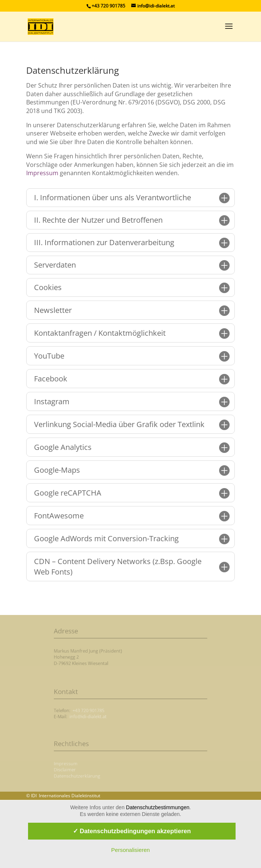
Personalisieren (130, 850)
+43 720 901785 (97, 711)
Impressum (42, 173)
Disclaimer (78, 770)
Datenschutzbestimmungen (158, 807)
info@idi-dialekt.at (97, 716)
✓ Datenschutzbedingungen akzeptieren (132, 831)
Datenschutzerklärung (88, 775)
